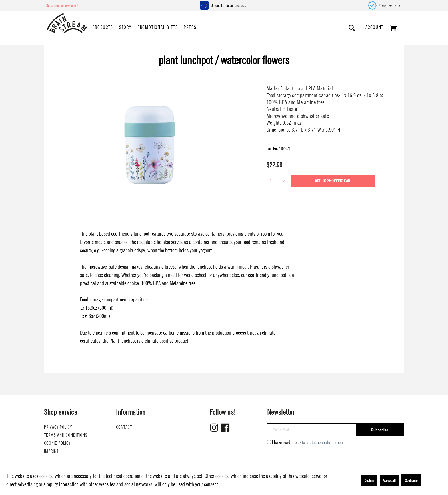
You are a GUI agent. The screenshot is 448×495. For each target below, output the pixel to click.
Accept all (389, 480)
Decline (369, 480)
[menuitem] (103, 28)
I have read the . (308, 442)
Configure (411, 480)
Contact (124, 427)
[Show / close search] (352, 28)
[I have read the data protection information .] (269, 442)
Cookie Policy (57, 443)
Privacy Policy (58, 427)
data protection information (320, 442)
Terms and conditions (66, 435)
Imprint (51, 451)
